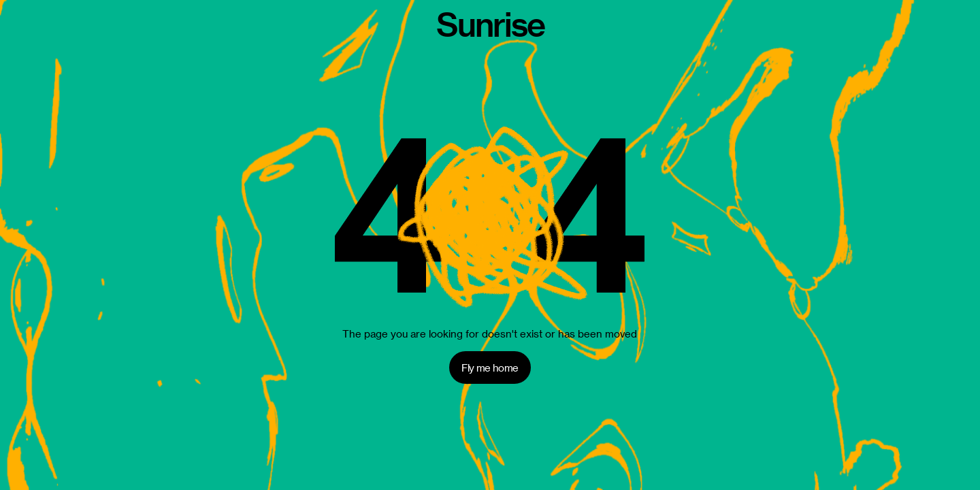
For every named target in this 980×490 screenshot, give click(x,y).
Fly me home (490, 367)
